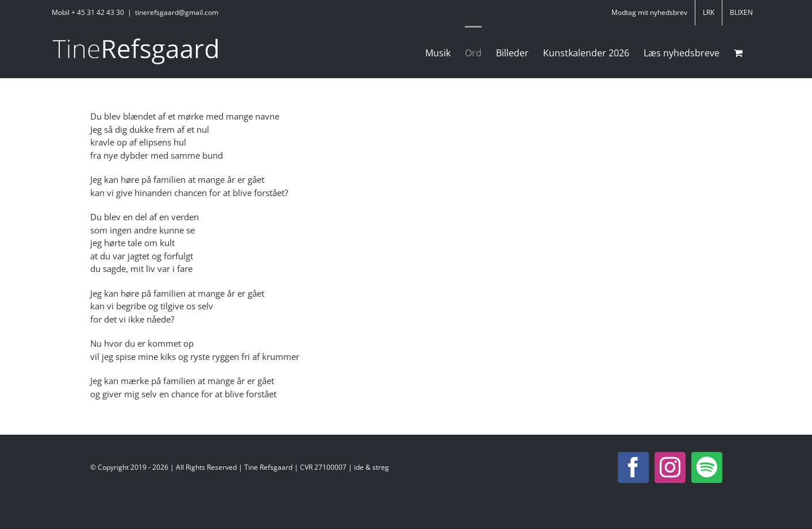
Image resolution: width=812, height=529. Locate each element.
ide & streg (372, 467)
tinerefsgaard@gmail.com (177, 12)
